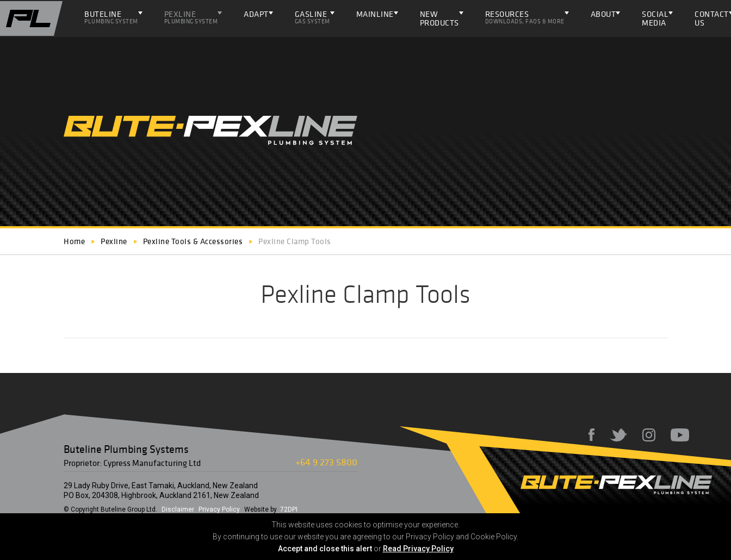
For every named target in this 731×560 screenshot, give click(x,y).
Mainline (375, 14)
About (603, 14)
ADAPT (256, 14)
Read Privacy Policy (418, 549)
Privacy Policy (219, 509)
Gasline (312, 17)
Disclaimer (178, 509)
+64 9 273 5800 (326, 462)
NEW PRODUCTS (439, 18)
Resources (525, 17)
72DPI (289, 509)
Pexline (191, 17)
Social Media (655, 18)
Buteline (111, 17)
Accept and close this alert (325, 549)
